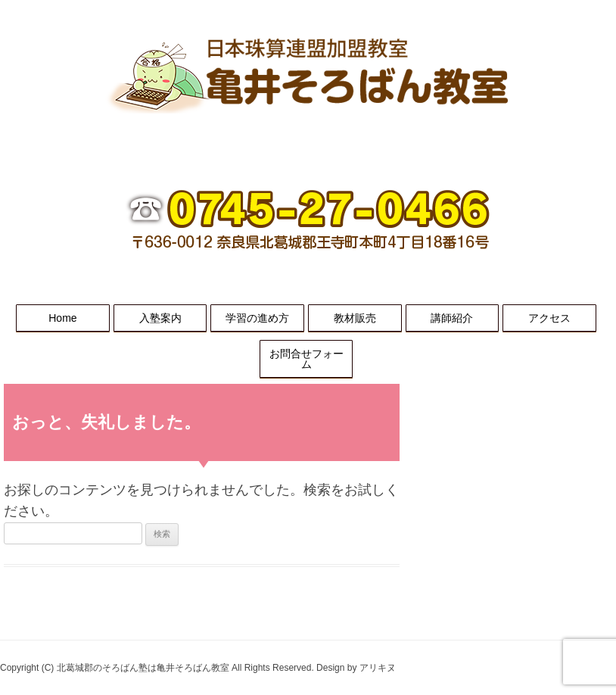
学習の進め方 (257, 318)
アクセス (549, 318)
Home (62, 318)
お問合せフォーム (306, 359)
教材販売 (355, 318)
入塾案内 (160, 318)
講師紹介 (452, 318)
